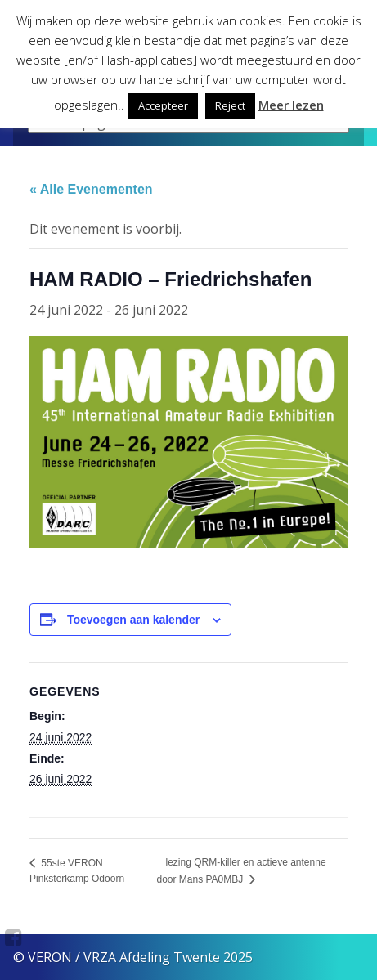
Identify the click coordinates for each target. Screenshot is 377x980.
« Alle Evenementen (91, 189)
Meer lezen (291, 105)
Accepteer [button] (163, 105)
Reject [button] (230, 105)
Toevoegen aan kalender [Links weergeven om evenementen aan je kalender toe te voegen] (133, 620)
